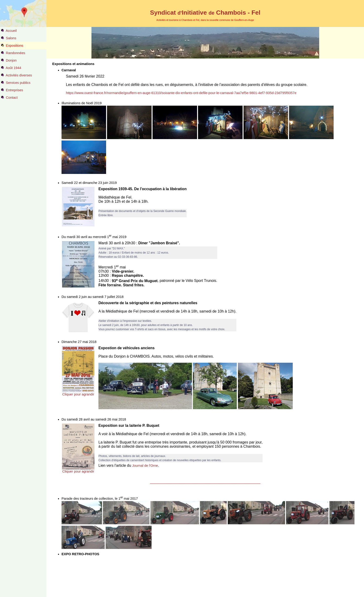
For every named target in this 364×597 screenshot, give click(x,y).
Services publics (18, 83)
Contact (12, 98)
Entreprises (14, 90)
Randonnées (15, 53)
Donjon (11, 60)
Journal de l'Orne (145, 466)
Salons (11, 38)
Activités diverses (19, 75)
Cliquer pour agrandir (78, 394)
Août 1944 (13, 68)
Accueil (11, 31)
